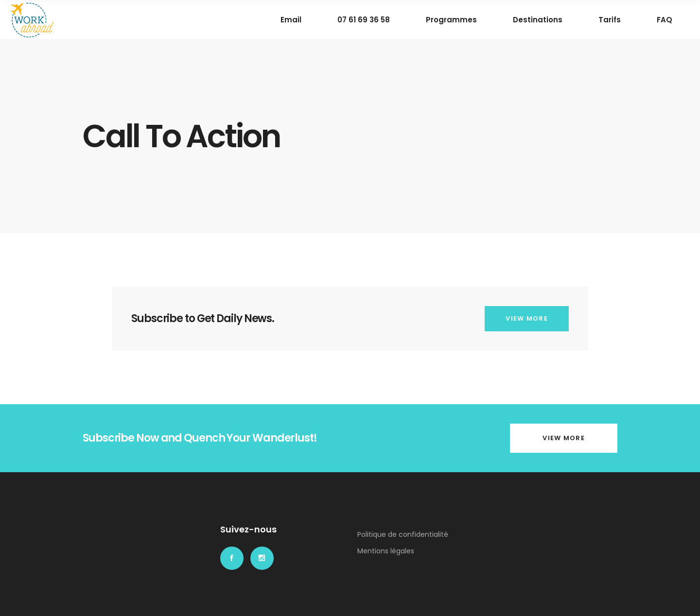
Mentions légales (386, 551)
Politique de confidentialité (403, 534)
